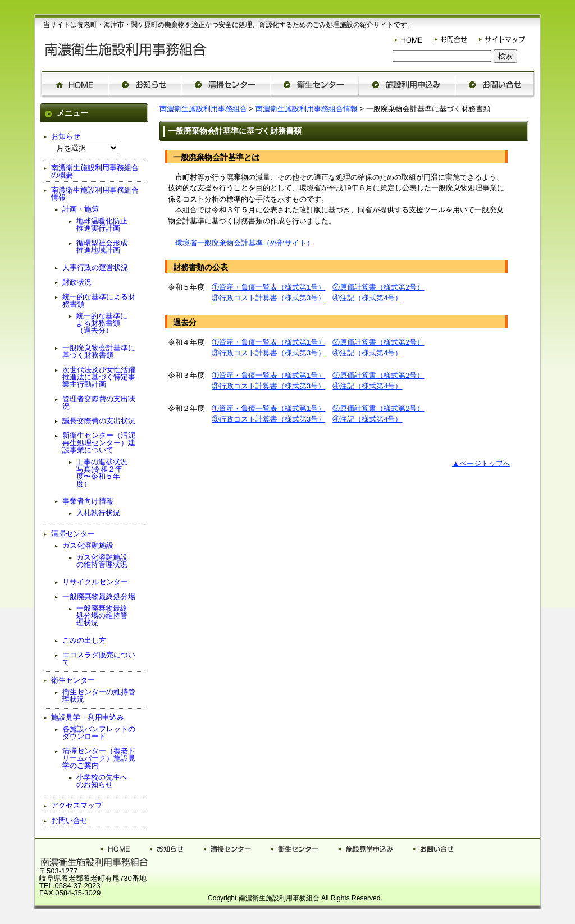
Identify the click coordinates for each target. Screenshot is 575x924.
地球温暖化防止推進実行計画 (102, 225)
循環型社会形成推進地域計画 (102, 246)
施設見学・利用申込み (88, 717)
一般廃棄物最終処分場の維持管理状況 (102, 616)
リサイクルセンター (95, 582)
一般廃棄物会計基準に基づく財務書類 (99, 351)
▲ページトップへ (481, 463)
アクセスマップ (77, 805)
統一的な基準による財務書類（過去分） (102, 323)
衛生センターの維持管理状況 (99, 696)
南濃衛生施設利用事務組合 (203, 109)
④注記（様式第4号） (367, 298)
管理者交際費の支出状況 (99, 402)
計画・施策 (81, 209)
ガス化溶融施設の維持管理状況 (102, 561)
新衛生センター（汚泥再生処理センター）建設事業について (99, 443)
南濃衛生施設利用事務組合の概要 (95, 171)
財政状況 (77, 282)
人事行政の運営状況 (95, 267)
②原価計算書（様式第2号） (378, 287)
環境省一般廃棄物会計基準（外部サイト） (245, 243)
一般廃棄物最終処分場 (99, 596)
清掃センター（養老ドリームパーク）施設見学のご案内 (99, 758)
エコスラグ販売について (99, 658)
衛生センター (73, 680)
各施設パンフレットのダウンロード (99, 733)
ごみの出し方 (84, 640)
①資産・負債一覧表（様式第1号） (268, 287)
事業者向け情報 (88, 501)
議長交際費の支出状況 (99, 421)
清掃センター (73, 534)
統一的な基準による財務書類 (99, 300)
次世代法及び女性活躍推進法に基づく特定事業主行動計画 (99, 377)
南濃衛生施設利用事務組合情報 (307, 109)
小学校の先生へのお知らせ (102, 781)
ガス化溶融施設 (88, 545)
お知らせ (66, 136)
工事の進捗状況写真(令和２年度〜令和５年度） (102, 473)
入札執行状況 (98, 513)
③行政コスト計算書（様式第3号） (268, 298)
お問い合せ (69, 820)
